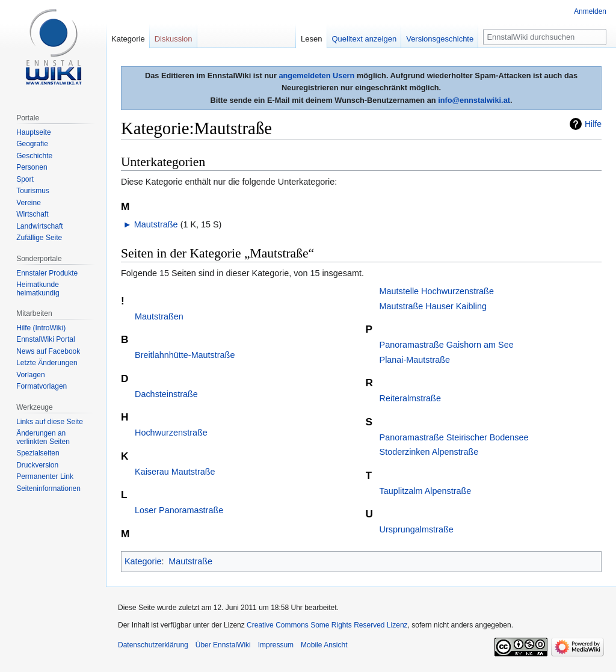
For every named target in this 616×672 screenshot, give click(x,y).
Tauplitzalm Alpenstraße (426, 491)
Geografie (32, 144)
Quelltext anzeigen (365, 39)
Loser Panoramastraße (179, 510)
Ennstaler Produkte (47, 273)
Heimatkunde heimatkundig (38, 289)
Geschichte (34, 156)
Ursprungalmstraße (417, 529)
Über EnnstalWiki (223, 645)
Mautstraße (156, 224)
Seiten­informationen (48, 489)
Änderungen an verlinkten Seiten (43, 437)
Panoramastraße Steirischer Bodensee (454, 437)
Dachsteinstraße (166, 394)
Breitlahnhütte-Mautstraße (185, 355)
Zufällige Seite (39, 238)
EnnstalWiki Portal (45, 339)
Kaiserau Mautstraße (175, 472)
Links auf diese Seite (50, 422)
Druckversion (37, 465)
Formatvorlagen (42, 386)
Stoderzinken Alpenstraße (429, 452)
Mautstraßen (159, 316)
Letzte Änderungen (47, 363)
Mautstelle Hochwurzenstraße (437, 291)
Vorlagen (30, 375)
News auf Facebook (48, 351)
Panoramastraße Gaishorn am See (447, 345)
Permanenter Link (45, 476)
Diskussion (174, 39)
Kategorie (143, 561)
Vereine (29, 203)
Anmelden (590, 11)
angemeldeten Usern (316, 76)
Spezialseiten (38, 453)
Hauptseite (33, 132)
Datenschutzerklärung (153, 645)
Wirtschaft (32, 214)
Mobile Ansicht (324, 645)
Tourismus (33, 191)
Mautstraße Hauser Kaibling (433, 306)
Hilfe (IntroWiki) (41, 328)
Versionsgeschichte (440, 39)
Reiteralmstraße (410, 398)
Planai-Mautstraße (415, 360)
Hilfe (593, 124)
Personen (32, 167)
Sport (25, 179)
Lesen (311, 39)
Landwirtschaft (39, 226)
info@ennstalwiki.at (474, 100)
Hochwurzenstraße (171, 433)
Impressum (276, 645)
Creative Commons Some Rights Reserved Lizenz (327, 625)
